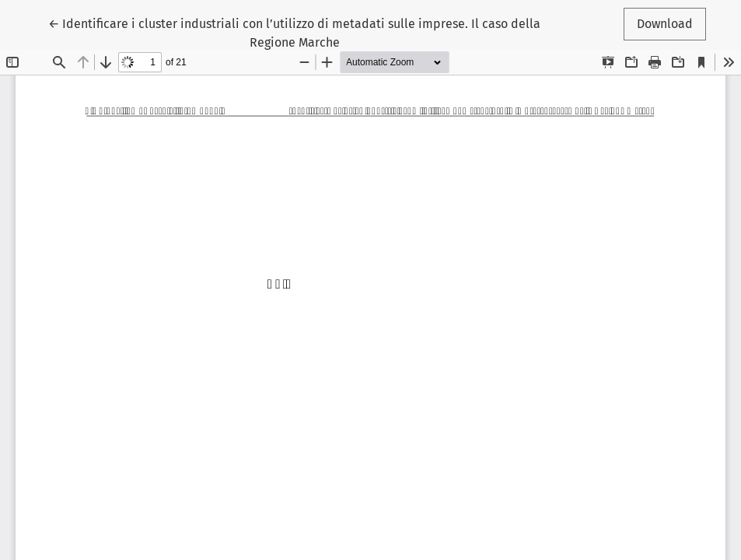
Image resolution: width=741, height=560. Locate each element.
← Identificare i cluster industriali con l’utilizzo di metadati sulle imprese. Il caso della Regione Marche (294, 32)
